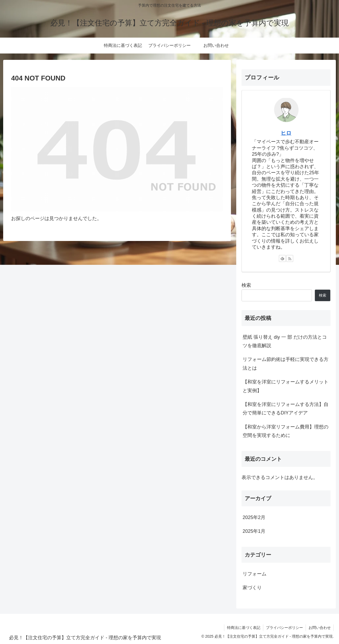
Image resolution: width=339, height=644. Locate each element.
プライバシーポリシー (284, 628)
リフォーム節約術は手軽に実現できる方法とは (286, 364)
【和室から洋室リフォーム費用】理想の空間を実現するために (286, 431)
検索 (246, 285)
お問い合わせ (320, 628)
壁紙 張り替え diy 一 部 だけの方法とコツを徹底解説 (285, 341)
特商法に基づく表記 (244, 628)
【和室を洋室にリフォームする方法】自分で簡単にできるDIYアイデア (286, 409)
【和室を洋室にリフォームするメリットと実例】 (286, 386)
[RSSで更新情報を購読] (290, 258)
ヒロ (286, 133)
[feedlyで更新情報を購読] (282, 258)
